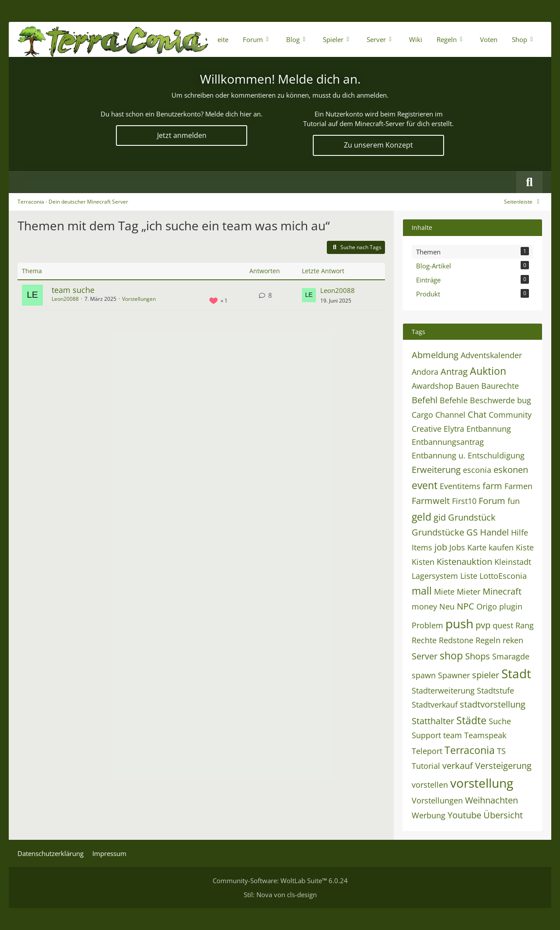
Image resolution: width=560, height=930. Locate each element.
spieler (486, 675)
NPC (465, 606)
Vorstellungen (139, 299)
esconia (477, 470)
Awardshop (432, 386)
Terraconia (470, 750)
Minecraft (502, 591)
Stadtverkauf (435, 705)
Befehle (454, 400)
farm (492, 486)
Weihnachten (492, 800)
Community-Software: (280, 881)
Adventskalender (491, 355)
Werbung (429, 815)
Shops (478, 656)
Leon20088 (65, 299)
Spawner (454, 675)
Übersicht (503, 815)
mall (422, 591)
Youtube (464, 815)
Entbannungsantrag (448, 442)
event (425, 485)
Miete (444, 592)
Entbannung (489, 429)
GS (472, 532)
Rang (525, 625)
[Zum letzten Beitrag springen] (309, 295)
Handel (494, 532)
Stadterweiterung (443, 690)
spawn (424, 675)
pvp (483, 625)
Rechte (424, 640)
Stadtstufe (495, 690)
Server (425, 656)
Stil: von (280, 895)
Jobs (457, 547)
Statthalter (433, 721)
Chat (477, 414)
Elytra (454, 429)
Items (422, 547)
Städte (471, 720)
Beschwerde (492, 400)
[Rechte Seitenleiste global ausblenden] (523, 202)
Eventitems (460, 486)
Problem (427, 625)
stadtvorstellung (493, 704)
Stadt (516, 673)
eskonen (511, 470)
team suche (73, 290)
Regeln (488, 640)
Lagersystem (435, 576)
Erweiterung (436, 470)
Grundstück (472, 517)
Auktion (488, 371)
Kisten (423, 562)
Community (510, 415)
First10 (464, 501)
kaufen (501, 547)
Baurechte (500, 386)
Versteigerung (503, 766)
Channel (450, 415)
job (441, 547)
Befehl (425, 400)
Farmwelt (431, 501)
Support (426, 735)
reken (513, 640)
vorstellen (430, 785)
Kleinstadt (513, 562)
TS (501, 751)
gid (440, 517)
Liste (469, 576)
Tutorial (426, 766)
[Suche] (529, 182)
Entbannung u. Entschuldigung (468, 455)
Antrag (454, 372)
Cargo (422, 415)
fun (514, 501)
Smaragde (511, 656)
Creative (427, 429)
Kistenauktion (464, 562)
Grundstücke (438, 532)
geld (422, 517)
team (453, 735)
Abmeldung (435, 355)
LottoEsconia (503, 576)
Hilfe (520, 532)
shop (451, 655)
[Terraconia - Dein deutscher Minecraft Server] (113, 39)
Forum (492, 501)
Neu (447, 606)
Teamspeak (485, 735)
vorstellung (482, 783)
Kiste (525, 547)
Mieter (469, 592)
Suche (500, 721)
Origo (487, 606)
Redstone (456, 640)
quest (503, 625)
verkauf (458, 766)
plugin (511, 606)
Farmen (518, 486)
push (459, 624)
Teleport (427, 751)
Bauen (467, 386)
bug (524, 400)
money (424, 606)
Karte (477, 547)
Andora (425, 372)
